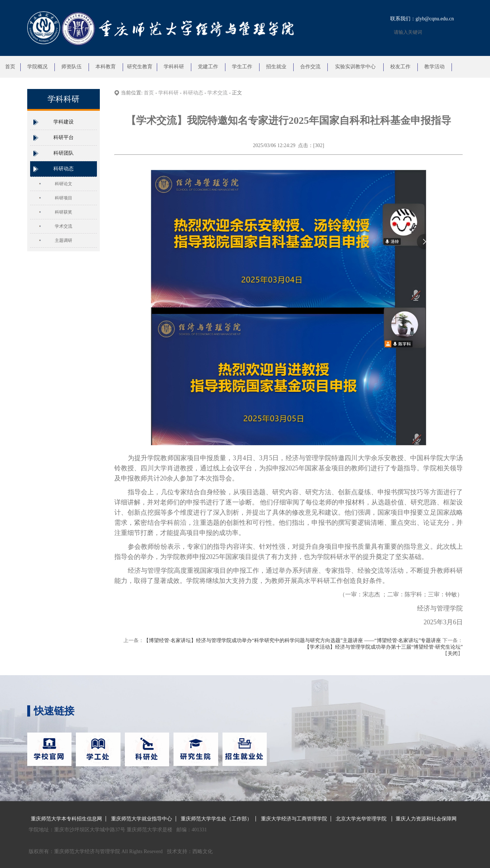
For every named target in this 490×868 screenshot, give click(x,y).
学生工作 (242, 67)
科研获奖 (64, 212)
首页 (10, 67)
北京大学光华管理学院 (362, 819)
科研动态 (64, 169)
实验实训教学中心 (355, 67)
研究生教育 (140, 67)
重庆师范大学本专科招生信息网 (66, 819)
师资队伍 (72, 67)
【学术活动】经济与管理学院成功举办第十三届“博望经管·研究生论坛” (384, 647)
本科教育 (106, 67)
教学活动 (434, 67)
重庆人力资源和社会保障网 (426, 819)
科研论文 (64, 184)
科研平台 (64, 137)
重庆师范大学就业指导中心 (142, 819)
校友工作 (400, 67)
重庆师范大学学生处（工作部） (216, 819)
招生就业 (276, 67)
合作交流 (310, 67)
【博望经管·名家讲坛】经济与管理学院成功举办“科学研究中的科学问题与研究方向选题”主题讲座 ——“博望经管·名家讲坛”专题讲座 (292, 640)
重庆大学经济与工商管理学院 (294, 819)
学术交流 (64, 226)
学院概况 (37, 67)
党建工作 (208, 67)
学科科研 (174, 67)
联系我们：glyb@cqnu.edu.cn (422, 19)
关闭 (453, 654)
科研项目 (64, 198)
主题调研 (64, 240)
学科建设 (64, 122)
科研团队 (64, 153)
